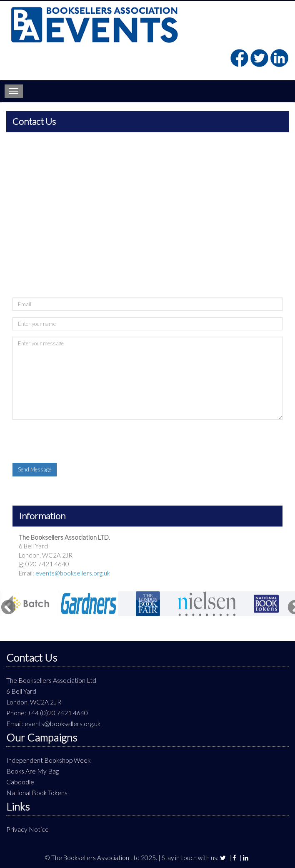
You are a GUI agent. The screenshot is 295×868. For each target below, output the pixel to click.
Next (291, 604)
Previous (4, 604)
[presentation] (76, 442)
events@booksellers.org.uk (73, 573)
